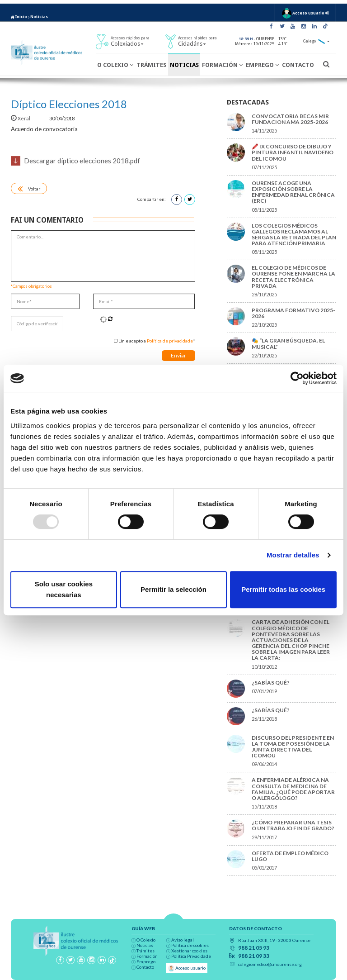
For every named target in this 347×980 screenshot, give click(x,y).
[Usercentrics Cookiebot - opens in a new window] (297, 378)
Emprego (262, 65)
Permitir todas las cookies (283, 589)
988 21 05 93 (254, 948)
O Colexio (115, 65)
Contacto (298, 65)
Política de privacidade (170, 341)
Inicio (19, 17)
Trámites (151, 65)
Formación (222, 65)
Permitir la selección (173, 589)
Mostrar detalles (293, 555)
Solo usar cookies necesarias (64, 589)
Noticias (39, 17)
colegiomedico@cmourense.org (270, 964)
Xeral (21, 118)
